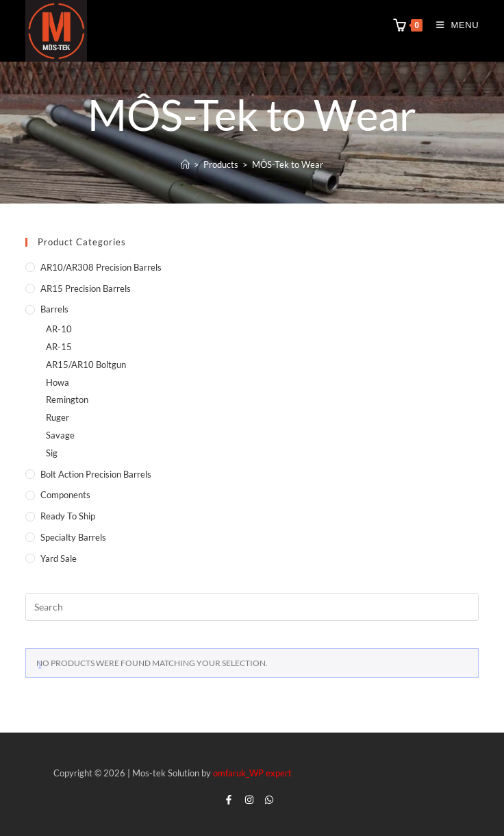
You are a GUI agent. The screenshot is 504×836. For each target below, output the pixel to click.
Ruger (58, 417)
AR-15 (59, 347)
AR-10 (59, 329)
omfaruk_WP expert (252, 773)
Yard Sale (59, 558)
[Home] (185, 164)
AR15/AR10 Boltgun (86, 365)
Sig (52, 453)
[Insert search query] (252, 607)
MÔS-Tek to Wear (288, 164)
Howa (58, 382)
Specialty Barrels (73, 537)
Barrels (54, 309)
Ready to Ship (68, 516)
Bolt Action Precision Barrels (96, 474)
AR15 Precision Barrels (86, 288)
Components (65, 495)
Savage (60, 435)
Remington (67, 399)
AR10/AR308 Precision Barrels (101, 267)
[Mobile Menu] (453, 25)
